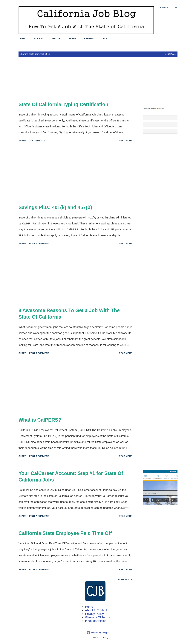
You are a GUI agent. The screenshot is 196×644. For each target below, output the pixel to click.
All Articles (37, 38)
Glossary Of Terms (97, 617)
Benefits (71, 38)
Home (21, 38)
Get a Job (54, 38)
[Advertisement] (82, 82)
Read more (126, 141)
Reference (87, 38)
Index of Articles (96, 621)
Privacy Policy (94, 614)
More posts (125, 580)
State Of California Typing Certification (63, 104)
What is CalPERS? (40, 420)
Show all (171, 54)
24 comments (37, 141)
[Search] (164, 8)
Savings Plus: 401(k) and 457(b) (55, 207)
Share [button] (22, 141)
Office (103, 38)
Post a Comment (39, 244)
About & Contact (96, 610)
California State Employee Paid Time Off (65, 533)
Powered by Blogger (98, 633)
